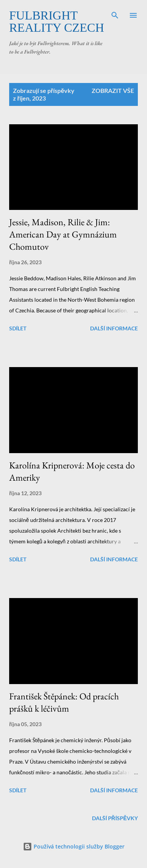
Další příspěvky (115, 818)
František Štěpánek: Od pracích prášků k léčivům (64, 702)
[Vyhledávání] (115, 14)
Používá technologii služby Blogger (74, 846)
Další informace (114, 328)
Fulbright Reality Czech (57, 21)
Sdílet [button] (18, 328)
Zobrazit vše (113, 90)
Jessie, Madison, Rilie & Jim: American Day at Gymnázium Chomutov (63, 234)
